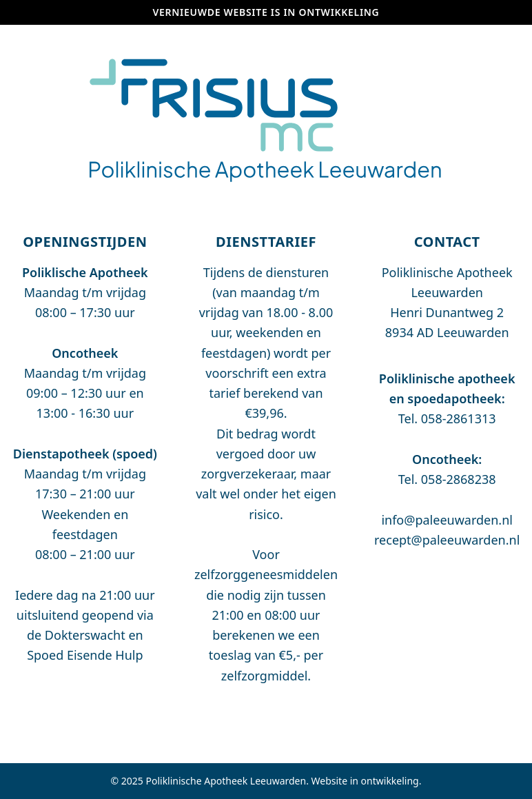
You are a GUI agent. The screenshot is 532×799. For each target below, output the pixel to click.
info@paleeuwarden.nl (447, 520)
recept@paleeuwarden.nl (447, 540)
